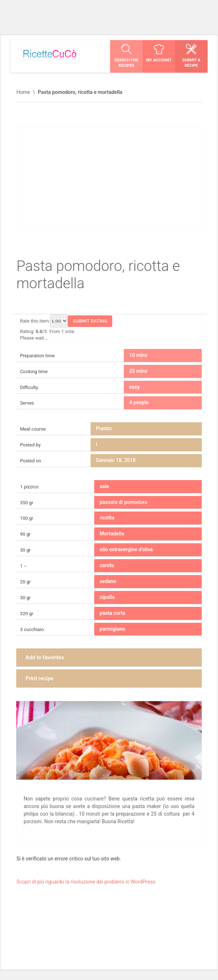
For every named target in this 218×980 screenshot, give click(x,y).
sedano (108, 581)
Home (23, 92)
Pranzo (104, 428)
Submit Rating (90, 321)
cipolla (107, 597)
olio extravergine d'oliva (126, 549)
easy (134, 387)
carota (107, 565)
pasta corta (112, 613)
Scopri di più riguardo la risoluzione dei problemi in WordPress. (86, 882)
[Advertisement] (109, 178)
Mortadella (112, 534)
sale (104, 486)
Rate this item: (44, 321)
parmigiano (112, 629)
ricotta (107, 518)
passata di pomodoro (123, 502)
